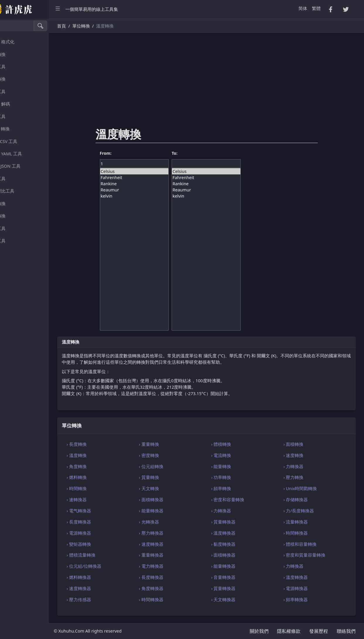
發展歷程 (319, 631)
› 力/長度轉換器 (305, 511)
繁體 (316, 8)
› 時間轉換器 (302, 533)
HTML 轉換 (18, 129)
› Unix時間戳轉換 (307, 488)
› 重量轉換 (168, 444)
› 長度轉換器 (105, 522)
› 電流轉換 (234, 455)
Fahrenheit (154, 177)
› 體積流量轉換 (107, 555)
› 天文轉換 (168, 488)
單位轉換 (16, 204)
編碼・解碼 (18, 104)
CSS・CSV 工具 (22, 141)
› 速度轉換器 (171, 544)
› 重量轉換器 (171, 555)
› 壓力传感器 (105, 599)
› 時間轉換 (102, 488)
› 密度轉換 (168, 455)
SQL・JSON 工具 (23, 166)
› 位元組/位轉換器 (110, 566)
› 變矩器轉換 (105, 544)
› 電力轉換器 (171, 566)
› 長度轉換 (102, 444)
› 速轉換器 (102, 499)
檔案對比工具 (20, 191)
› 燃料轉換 (102, 477)
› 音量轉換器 (236, 577)
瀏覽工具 (16, 179)
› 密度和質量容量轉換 (311, 555)
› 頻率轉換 (234, 488)
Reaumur (154, 190)
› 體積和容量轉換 (306, 544)
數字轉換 (16, 79)
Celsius (154, 171)
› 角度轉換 (102, 466)
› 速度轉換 (300, 455)
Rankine (154, 184)
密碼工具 (16, 92)
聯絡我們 (346, 631)
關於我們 (259, 631)
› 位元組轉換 (171, 466)
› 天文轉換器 (236, 599)
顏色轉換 (16, 216)
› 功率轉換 (234, 477)
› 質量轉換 (168, 477)
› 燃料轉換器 (105, 577)
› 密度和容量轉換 (241, 499)
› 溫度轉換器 (236, 533)
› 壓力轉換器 (171, 533)
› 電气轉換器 (105, 511)
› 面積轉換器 (171, 499)
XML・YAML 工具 (24, 154)
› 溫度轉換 (102, 455)
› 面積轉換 (300, 444)
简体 (303, 8)
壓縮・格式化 (20, 42)
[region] (37, 329)
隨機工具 (16, 67)
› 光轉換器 (168, 522)
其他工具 (16, 241)
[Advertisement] (219, 84)
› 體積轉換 (234, 444)
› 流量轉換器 (302, 522)
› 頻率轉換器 (302, 599)
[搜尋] (31, 26)
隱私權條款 (289, 631)
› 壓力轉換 (300, 477)
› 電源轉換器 (105, 533)
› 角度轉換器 (171, 588)
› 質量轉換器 (236, 522)
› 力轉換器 (300, 466)
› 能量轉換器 (171, 511)
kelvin (154, 196)
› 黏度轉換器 (236, 544)
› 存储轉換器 (302, 499)
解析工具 (16, 117)
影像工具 (16, 228)
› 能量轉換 (234, 466)
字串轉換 (16, 54)
